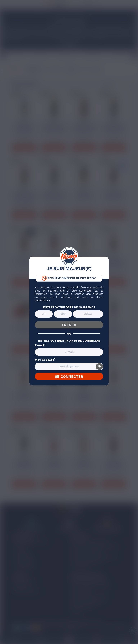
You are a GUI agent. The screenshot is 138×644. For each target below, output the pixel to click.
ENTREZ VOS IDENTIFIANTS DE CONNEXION (69, 341)
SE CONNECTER (69, 376)
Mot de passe (45, 360)
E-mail (40, 345)
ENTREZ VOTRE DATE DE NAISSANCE (69, 307)
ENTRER (69, 325)
